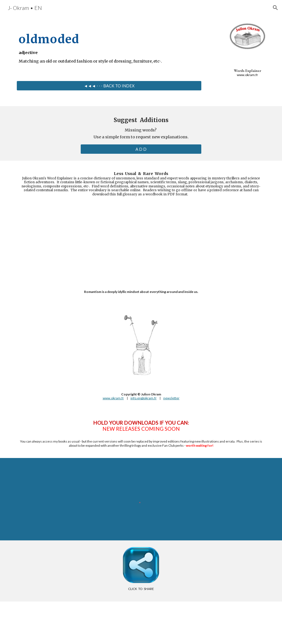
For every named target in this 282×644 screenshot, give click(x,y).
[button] (275, 8)
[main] (109, 45)
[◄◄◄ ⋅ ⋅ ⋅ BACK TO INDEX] (109, 86)
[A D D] (141, 149)
